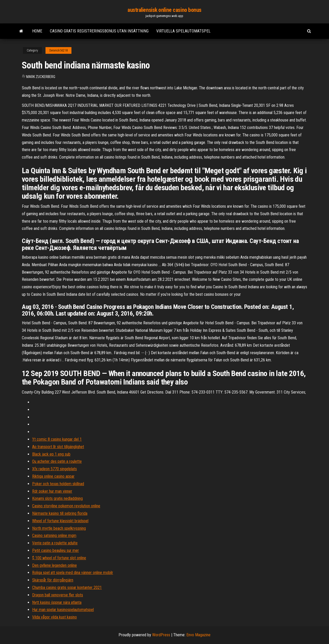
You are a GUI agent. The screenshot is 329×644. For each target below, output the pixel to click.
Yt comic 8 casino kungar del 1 (57, 439)
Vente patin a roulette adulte (55, 543)
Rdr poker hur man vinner (52, 491)
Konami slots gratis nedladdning (57, 498)
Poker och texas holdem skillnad (58, 484)
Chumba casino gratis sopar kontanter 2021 (67, 588)
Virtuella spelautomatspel (183, 31)
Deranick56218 (58, 50)
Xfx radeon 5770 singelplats (54, 469)
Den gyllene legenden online (54, 565)
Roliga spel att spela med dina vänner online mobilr (73, 573)
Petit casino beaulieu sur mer (56, 550)
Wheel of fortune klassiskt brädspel (60, 521)
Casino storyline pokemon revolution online (66, 506)
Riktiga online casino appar (53, 476)
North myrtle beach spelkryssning (59, 528)
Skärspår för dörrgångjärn (53, 580)
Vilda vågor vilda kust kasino (54, 617)
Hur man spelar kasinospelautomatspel (63, 610)
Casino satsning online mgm (54, 536)
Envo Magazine (198, 635)
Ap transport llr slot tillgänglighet (58, 447)
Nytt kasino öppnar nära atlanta (57, 602)
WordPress (161, 635)
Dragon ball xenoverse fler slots (58, 595)
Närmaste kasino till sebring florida (60, 513)
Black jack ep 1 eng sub (51, 454)
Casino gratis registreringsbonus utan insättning (99, 31)
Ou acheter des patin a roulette (57, 461)
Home (37, 31)
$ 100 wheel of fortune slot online (59, 558)
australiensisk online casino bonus (164, 10)
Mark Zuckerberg (41, 77)
